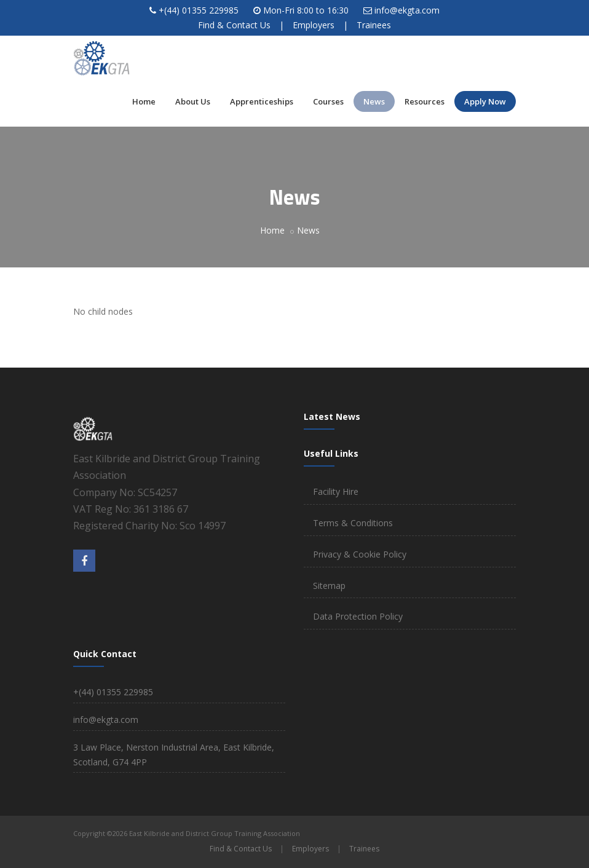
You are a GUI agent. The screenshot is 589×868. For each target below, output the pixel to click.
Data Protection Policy (358, 616)
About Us (193, 101)
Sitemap (329, 586)
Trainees (374, 25)
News (374, 101)
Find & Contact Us (234, 25)
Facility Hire (336, 491)
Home (144, 101)
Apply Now (485, 101)
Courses (328, 101)
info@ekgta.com (407, 10)
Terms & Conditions (353, 523)
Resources (425, 101)
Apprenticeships (262, 101)
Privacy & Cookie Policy (360, 554)
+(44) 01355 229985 (199, 10)
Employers (314, 25)
